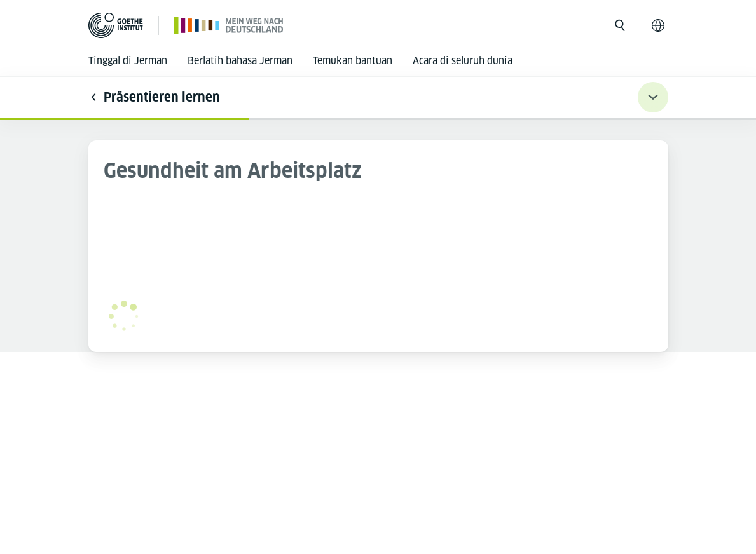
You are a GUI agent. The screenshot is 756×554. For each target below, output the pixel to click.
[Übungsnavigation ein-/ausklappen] (653, 97)
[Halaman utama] (229, 25)
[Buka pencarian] (620, 25)
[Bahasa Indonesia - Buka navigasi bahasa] (658, 25)
